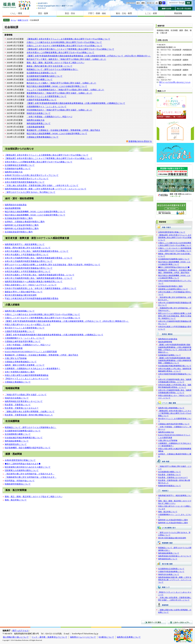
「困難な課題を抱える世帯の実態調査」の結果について (30, 412)
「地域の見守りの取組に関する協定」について (26, 395)
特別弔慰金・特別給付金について (20, 481)
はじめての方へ (55, 3)
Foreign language (55, 6)
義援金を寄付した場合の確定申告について (24, 292)
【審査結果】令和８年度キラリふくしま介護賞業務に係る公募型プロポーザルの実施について (68, 39)
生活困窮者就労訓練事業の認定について (45, 76)
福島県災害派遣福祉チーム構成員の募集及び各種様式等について (34, 282)
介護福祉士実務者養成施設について (43, 137)
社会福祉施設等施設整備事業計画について (24, 438)
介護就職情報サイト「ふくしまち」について (47, 107)
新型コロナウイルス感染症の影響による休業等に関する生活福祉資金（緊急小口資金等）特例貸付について (52, 265)
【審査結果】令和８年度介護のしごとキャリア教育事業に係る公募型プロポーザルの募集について (70, 49)
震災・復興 (43, 13)
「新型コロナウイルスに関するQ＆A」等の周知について (30, 192)
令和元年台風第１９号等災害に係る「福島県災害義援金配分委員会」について (40, 275)
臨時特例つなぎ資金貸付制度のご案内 (22, 225)
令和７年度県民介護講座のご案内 (20, 372)
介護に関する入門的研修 (16, 358)
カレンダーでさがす (184, 9)
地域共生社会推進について (39, 113)
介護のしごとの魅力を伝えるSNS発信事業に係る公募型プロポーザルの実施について (64, 42)
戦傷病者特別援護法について (18, 484)
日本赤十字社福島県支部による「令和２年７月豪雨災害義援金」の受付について (41, 288)
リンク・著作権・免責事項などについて (49, 637)
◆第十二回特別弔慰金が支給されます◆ (23, 464)
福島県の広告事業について (129, 637)
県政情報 (178, 13)
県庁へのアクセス (20, 631)
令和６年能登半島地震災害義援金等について (25, 182)
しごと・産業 (151, 13)
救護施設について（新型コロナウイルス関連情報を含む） (52, 69)
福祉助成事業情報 (13, 208)
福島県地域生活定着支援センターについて (24, 401)
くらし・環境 (16, 13)
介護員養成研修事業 (36, 127)
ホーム (13, 20)
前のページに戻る (154, 622)
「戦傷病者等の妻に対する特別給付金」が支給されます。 (31, 477)
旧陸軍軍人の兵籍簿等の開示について (22, 470)
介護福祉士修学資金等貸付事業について (23, 341)
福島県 (9, 5)
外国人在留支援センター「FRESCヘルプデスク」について (31, 285)
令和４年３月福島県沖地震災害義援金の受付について (29, 261)
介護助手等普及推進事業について (42, 100)
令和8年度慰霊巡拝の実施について (20, 460)
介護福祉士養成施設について (18, 382)
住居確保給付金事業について (18, 169)
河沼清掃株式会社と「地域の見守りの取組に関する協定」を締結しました (59, 110)
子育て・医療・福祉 (97, 13)
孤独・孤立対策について (16, 500)
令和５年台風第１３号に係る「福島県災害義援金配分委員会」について (37, 251)
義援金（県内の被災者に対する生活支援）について (49, 66)
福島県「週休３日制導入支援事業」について (25, 365)
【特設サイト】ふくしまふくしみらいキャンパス (27, 379)
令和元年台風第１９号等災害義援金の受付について (28, 271)
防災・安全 (70, 13)
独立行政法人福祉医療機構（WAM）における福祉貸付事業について (57, 86)
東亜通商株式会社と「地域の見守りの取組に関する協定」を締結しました (59, 93)
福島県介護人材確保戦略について (20, 311)
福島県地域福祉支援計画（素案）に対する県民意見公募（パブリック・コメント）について (46, 189)
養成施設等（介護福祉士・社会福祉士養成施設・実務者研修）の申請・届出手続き (63, 130)
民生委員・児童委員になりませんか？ (22, 408)
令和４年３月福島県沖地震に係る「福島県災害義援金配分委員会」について (39, 258)
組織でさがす (167, 9)
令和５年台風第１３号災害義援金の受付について (27, 255)
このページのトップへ (180, 622)
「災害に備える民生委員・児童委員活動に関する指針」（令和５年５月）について (42, 185)
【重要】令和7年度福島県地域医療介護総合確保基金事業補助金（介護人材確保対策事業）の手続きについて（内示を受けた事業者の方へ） (89, 56)
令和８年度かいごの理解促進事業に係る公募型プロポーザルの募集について (60, 53)
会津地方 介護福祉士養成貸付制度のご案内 (25, 222)
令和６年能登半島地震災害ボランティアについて (27, 179)
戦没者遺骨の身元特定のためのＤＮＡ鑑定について (28, 467)
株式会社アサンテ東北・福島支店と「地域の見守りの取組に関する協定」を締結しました (66, 59)
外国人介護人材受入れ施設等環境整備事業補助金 (27, 375)
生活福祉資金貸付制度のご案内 (19, 218)
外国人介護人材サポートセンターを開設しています (28, 325)
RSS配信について (106, 637)
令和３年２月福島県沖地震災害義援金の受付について (29, 268)
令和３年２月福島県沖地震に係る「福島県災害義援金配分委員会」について (39, 278)
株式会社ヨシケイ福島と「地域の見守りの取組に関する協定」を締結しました (61, 83)
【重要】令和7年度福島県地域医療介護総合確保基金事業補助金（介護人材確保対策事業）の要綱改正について (76, 103)
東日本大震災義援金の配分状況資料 (21, 295)
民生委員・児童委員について (18, 405)
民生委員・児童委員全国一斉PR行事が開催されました (29, 415)
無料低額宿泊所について (16, 444)
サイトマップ (55, 8)
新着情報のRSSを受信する (140, 141)
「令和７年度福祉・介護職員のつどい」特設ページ (49, 117)
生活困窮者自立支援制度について (42, 73)
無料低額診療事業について (39, 123)
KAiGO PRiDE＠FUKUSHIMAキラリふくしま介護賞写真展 (31, 352)
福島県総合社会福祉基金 (16, 205)
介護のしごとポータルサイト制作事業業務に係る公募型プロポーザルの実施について (64, 46)
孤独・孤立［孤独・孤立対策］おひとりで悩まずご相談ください (55, 63)
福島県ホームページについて (83, 637)
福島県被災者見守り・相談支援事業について (25, 244)
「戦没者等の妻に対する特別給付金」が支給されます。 (30, 474)
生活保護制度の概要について (40, 79)
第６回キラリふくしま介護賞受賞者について (47, 96)
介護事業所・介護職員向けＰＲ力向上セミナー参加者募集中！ (33, 369)
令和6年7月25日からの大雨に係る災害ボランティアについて (32, 175)
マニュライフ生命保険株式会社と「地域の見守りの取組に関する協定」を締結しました (65, 90)
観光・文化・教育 (124, 13)
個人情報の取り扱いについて (16, 637)
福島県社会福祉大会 (36, 120)
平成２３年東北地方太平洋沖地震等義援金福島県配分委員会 (32, 298)
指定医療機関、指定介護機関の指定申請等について (28, 448)
